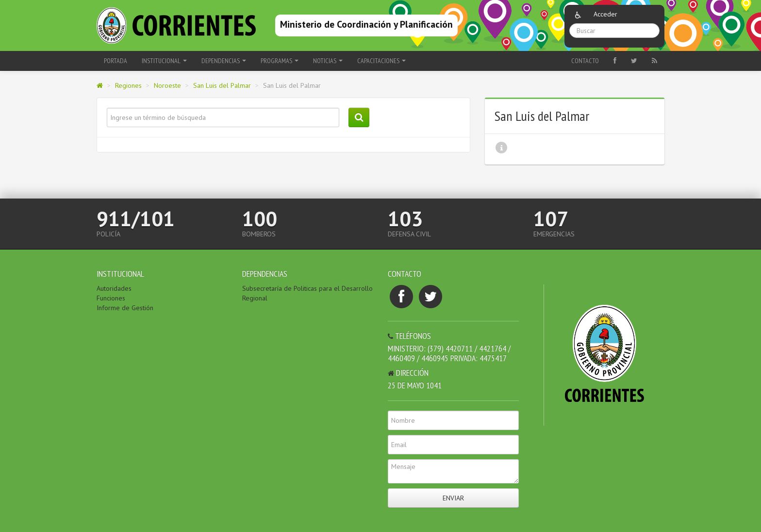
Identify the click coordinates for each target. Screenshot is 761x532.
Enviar (453, 498)
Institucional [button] (164, 61)
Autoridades (114, 288)
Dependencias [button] (224, 61)
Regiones (128, 85)
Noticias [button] (328, 61)
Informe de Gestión (125, 308)
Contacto (585, 61)
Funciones (111, 298)
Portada (116, 61)
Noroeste (167, 85)
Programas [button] (280, 61)
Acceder (605, 14)
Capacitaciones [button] (381, 61)
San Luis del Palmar (222, 85)
